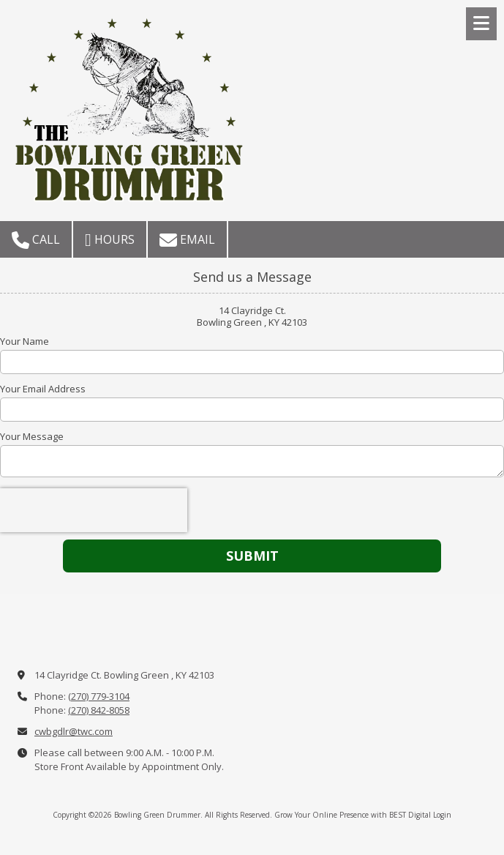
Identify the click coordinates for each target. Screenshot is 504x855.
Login (442, 815)
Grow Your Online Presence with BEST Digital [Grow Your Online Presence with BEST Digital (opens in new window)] (353, 815)
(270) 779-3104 (99, 696)
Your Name (25, 341)
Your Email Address (43, 389)
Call (36, 240)
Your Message (32, 436)
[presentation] (94, 510)
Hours (110, 240)
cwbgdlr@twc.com (74, 731)
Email (187, 240)
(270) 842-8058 (99, 710)
